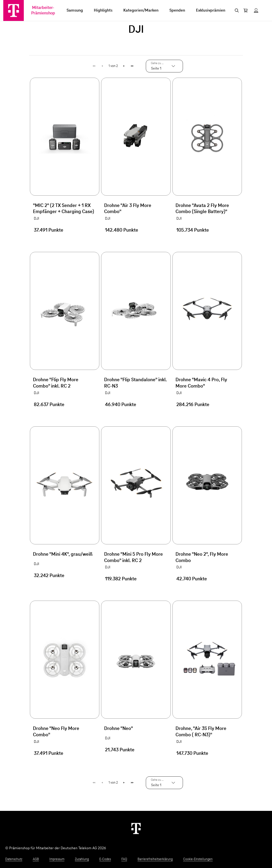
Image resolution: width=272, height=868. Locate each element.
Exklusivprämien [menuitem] (211, 10)
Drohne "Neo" (119, 729)
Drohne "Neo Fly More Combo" (56, 732)
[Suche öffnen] (236, 10)
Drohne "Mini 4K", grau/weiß (63, 554)
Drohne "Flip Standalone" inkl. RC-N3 (135, 383)
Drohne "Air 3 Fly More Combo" (128, 209)
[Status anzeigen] (256, 10)
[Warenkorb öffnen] (246, 10)
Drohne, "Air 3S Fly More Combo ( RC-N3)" (201, 732)
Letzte (133, 66)
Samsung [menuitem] (75, 10)
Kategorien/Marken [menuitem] (141, 10)
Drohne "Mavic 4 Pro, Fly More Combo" (201, 383)
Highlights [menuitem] (103, 10)
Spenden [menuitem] (177, 10)
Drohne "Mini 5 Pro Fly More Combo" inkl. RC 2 (133, 558)
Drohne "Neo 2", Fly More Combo (202, 558)
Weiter (124, 66)
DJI (36, 219)
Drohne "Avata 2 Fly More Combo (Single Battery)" (202, 209)
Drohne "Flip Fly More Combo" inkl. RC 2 (56, 383)
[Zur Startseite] (14, 10)
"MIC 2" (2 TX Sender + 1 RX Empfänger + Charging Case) (64, 209)
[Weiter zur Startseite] (136, 828)
